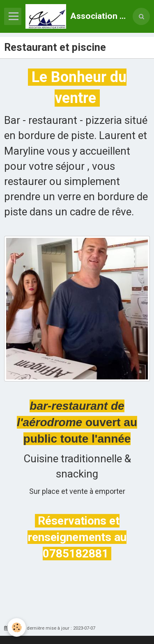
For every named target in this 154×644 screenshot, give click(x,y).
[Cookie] (17, 627)
